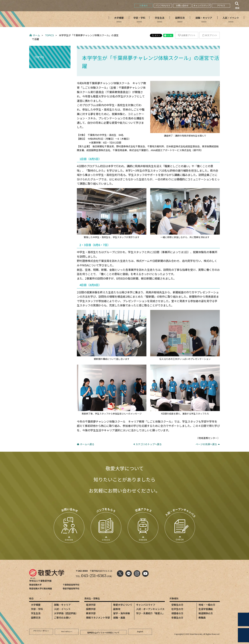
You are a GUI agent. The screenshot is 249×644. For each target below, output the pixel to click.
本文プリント (210, 35)
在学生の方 (177, 609)
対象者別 (144, 5)
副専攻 (117, 609)
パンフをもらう (163, 5)
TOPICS (49, 35)
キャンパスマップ (202, 5)
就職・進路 (119, 618)
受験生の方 (177, 605)
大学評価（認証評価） (66, 613)
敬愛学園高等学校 (71, 588)
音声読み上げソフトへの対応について (103, 631)
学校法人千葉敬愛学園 (41, 581)
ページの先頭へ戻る (206, 444)
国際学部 (91, 609)
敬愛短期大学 (35, 585)
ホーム (36, 35)
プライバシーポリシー (41, 631)
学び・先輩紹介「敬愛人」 (150, 613)
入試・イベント (62, 609)
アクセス (221, 5)
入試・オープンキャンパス (150, 609)
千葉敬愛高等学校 (71, 585)
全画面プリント (187, 35)
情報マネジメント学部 (98, 618)
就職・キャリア (62, 605)
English (140, 631)
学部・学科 (37, 609)
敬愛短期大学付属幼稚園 (41, 588)
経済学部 (91, 605)
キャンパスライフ (146, 605)
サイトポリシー (67, 631)
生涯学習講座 (206, 609)
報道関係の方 (206, 613)
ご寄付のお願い (62, 618)
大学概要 (36, 605)
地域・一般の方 (207, 605)
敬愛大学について (123, 605)
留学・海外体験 (122, 613)
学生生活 (36, 613)
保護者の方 (177, 613)
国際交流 (36, 618)
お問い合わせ (182, 5)
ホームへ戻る (87, 444)
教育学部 (91, 613)
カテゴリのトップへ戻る (149, 444)
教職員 (202, 618)
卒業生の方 (177, 618)
